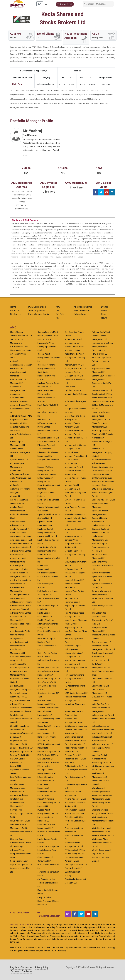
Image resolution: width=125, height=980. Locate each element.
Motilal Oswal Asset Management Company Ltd (75, 555)
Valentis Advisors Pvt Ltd (103, 715)
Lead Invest (70, 387)
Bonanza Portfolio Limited (22, 733)
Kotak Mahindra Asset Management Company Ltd (75, 358)
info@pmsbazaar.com (49, 916)
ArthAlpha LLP (16, 555)
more (25, 156)
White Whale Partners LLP (103, 835)
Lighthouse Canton (73, 390)
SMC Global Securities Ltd (103, 489)
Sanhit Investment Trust (102, 398)
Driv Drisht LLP (44, 420)
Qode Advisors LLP (73, 868)
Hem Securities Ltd (46, 733)
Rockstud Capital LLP (101, 358)
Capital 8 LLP (16, 766)
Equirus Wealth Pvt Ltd (47, 536)
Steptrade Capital (100, 544)
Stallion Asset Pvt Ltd (101, 525)
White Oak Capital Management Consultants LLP (103, 821)
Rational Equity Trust (101, 332)
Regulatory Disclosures (21, 967)
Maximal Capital (72, 460)
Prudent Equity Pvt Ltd (74, 854)
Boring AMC (15, 737)
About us (15, 311)
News (104, 318)
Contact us (16, 314)
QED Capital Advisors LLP (76, 865)
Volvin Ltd (96, 770)
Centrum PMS (16, 810)
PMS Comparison (37, 307)
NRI (57, 318)
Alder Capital (16, 471)
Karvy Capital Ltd (45, 897)
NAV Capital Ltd (72, 598)
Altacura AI (15, 496)
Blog (103, 314)
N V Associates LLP (73, 569)
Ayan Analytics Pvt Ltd (20, 668)
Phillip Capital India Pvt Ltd (76, 766)
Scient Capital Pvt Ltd (101, 412)
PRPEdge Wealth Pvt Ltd (75, 850)
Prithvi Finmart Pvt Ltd (74, 817)
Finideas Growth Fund (47, 573)
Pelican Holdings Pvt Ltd (75, 759)
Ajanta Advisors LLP (19, 460)
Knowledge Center (83, 307)
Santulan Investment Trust (103, 401)
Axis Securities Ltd (18, 664)
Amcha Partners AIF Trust (21, 529)
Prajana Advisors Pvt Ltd (75, 799)
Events (105, 307)
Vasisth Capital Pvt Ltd (102, 762)
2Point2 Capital (17, 332)
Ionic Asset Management (48, 846)
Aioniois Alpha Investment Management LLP (21, 452)
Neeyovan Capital (72, 602)
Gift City (60, 314)
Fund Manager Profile (39, 314)
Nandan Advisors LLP (74, 580)
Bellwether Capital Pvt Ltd (21, 708)
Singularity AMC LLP (101, 474)
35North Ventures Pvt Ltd (21, 336)
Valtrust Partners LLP (101, 726)
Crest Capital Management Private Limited (46, 376)
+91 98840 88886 (21, 913)
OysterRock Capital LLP (75, 744)
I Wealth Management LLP (49, 751)
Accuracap (15, 394)
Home (13, 307)
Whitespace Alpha (100, 839)
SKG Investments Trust (102, 478)
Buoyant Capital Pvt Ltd (20, 755)
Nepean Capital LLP (73, 627)
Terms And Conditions (21, 971)
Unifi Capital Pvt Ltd (100, 686)
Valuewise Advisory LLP (102, 744)
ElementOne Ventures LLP (49, 474)
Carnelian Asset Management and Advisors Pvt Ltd (18, 788)
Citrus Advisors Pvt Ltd (20, 821)
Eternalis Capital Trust (47, 551)
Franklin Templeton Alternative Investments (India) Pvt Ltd (48, 624)
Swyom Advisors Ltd (101, 573)
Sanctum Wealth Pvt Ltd (102, 394)
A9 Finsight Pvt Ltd (18, 354)
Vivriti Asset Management (103, 766)
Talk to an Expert (65, 4)
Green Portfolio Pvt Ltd (47, 682)
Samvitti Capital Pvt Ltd (102, 390)
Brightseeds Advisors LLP (21, 748)
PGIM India (69, 762)
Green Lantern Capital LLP (49, 679)
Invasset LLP (43, 806)
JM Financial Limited (46, 879)
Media (104, 311)
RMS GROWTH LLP (100, 354)
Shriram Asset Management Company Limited (102, 452)
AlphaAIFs (15, 485)
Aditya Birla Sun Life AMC (21, 416)
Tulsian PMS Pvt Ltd (100, 660)
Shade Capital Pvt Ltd (101, 430)
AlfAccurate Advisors (20, 474)
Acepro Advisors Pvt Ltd (21, 405)
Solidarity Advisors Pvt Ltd (103, 500)
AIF (57, 311)
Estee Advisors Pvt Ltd (47, 547)
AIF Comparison (36, 311)
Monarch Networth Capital (76, 518)
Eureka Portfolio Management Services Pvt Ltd (49, 558)
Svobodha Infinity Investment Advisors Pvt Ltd (103, 565)
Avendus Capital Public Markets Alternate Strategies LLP (20, 635)
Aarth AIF (14, 361)
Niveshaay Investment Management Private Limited (74, 679)
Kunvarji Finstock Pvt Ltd (75, 368)
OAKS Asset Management (76, 726)
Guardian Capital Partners (48, 708)
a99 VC (13, 358)
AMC (58, 307)
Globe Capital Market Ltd (48, 668)
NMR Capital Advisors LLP (76, 693)
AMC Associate (82, 311)
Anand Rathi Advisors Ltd (21, 544)
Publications (80, 314)
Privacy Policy (42, 967)
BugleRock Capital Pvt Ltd (21, 751)
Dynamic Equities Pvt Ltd (48, 438)
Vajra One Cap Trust (101, 704)
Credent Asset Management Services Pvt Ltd (49, 358)
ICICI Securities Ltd (46, 759)
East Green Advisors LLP (48, 441)
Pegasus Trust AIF (73, 755)
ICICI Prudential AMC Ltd (48, 755)
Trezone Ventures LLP (102, 642)
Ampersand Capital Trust (21, 540)
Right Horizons (99, 350)
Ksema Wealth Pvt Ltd (74, 365)
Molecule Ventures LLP (75, 514)
